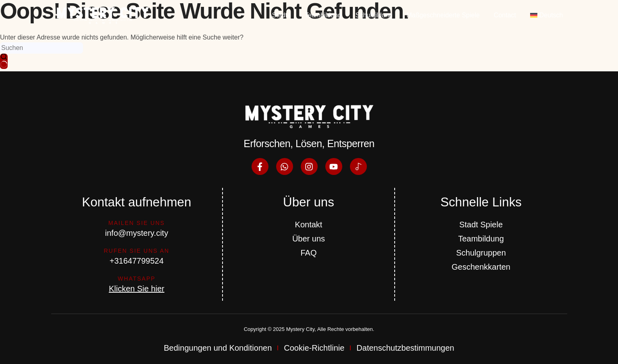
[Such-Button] (4, 61)
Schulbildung (374, 15)
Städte (281, 15)
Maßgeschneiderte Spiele (443, 15)
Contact (505, 15)
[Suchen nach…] (42, 48)
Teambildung (323, 15)
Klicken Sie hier (137, 289)
